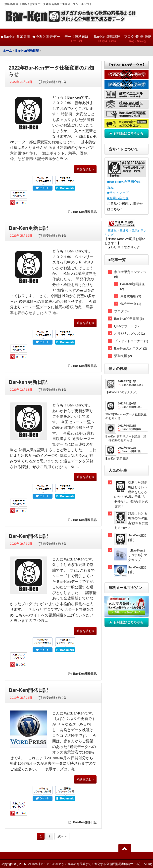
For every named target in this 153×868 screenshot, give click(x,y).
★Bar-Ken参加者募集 (15, 40)
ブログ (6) (122, 311)
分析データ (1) (131, 304)
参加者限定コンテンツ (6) (130, 274)
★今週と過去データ (46, 40)
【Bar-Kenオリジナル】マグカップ (138, 555)
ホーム (7, 51)
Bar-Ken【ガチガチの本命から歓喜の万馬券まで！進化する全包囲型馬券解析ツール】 (84, 864)
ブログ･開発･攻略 (138, 36)
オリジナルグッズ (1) (130, 334)
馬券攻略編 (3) (131, 296)
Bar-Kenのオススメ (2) (131, 348)
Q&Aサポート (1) (127, 326)
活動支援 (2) (123, 356)
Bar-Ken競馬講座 (107, 36)
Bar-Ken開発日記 (27, 51)
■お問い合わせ (118, 198)
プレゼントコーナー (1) (131, 341)
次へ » (62, 836)
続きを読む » (85, 169)
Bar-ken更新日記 (28, 382)
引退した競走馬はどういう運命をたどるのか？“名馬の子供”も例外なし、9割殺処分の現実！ (131, 494)
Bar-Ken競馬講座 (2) (133, 286)
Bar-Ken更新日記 (28, 228)
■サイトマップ (118, 193)
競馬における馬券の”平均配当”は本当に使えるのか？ (131, 521)
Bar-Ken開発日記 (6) (129, 319)
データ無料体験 (76, 36)
